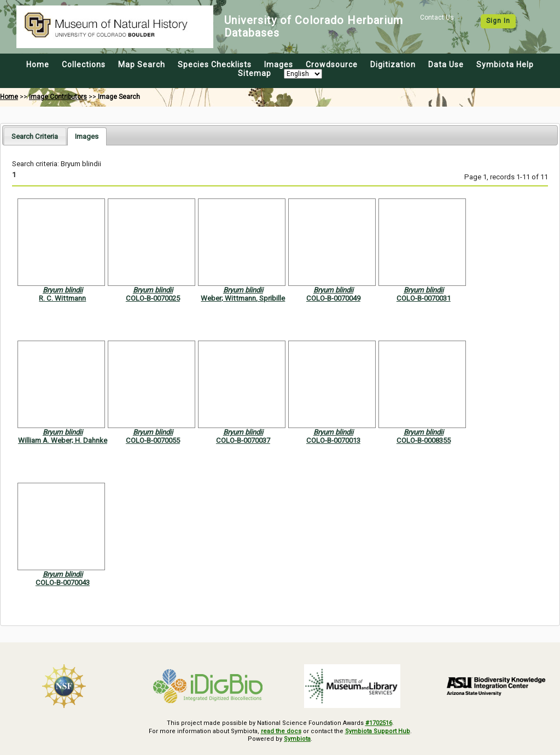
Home (38, 65)
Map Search (142, 65)
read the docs (281, 731)
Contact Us (437, 17)
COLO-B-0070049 (333, 298)
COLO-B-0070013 (333, 440)
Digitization (393, 65)
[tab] (35, 136)
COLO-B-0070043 (63, 583)
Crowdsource (332, 65)
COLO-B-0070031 (424, 298)
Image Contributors (58, 97)
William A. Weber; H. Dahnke (63, 440)
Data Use (446, 65)
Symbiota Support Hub (378, 731)
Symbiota (297, 739)
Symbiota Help (505, 65)
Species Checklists (215, 65)
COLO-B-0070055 (153, 440)
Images (279, 65)
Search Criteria (35, 136)
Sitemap (255, 73)
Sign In (498, 21)
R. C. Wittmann (62, 298)
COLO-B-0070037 (243, 440)
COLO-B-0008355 (424, 440)
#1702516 (379, 723)
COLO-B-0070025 (153, 298)
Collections (84, 65)
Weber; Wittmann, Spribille (243, 298)
